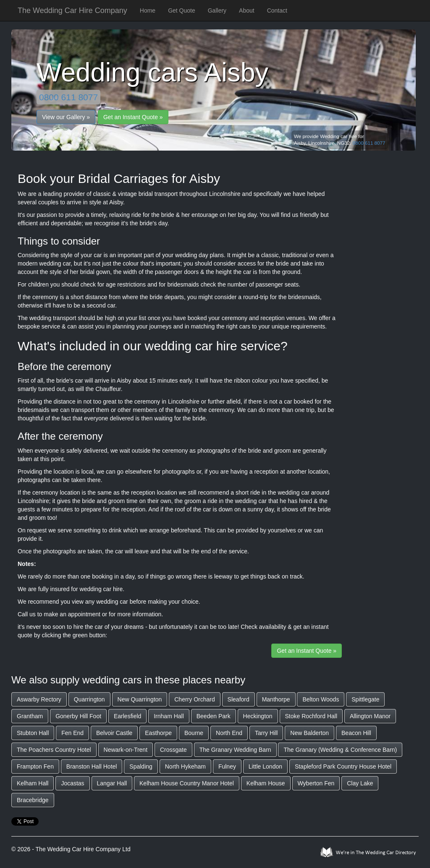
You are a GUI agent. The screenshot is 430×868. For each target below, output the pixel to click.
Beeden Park (214, 716)
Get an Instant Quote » (133, 117)
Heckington (258, 716)
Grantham (30, 716)
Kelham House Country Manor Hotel (187, 783)
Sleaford (239, 699)
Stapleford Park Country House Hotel (343, 766)
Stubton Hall (33, 733)
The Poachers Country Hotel (54, 750)
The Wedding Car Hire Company (72, 10)
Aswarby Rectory (39, 699)
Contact (277, 10)
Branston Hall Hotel (92, 766)
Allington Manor (370, 716)
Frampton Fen (35, 766)
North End (229, 733)
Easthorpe (158, 733)
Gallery (217, 10)
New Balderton (309, 733)
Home (148, 10)
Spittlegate (365, 699)
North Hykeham (185, 766)
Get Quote (182, 10)
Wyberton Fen (316, 783)
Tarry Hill (266, 733)
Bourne (194, 733)
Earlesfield (127, 716)
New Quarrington (140, 699)
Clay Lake (360, 783)
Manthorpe (276, 699)
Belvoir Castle (114, 733)
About (247, 10)
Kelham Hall (33, 783)
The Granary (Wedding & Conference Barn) (340, 750)
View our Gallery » (66, 117)
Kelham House (266, 783)
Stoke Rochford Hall (311, 716)
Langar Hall (112, 783)
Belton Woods (321, 699)
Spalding (141, 766)
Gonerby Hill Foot (78, 716)
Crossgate (173, 750)
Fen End (72, 733)
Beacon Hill (356, 733)
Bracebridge (33, 800)
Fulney (227, 766)
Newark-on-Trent (126, 750)
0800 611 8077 (68, 97)
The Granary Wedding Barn (235, 750)
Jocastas (72, 783)
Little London (265, 766)
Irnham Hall (169, 716)
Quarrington (89, 699)
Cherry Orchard (194, 699)
